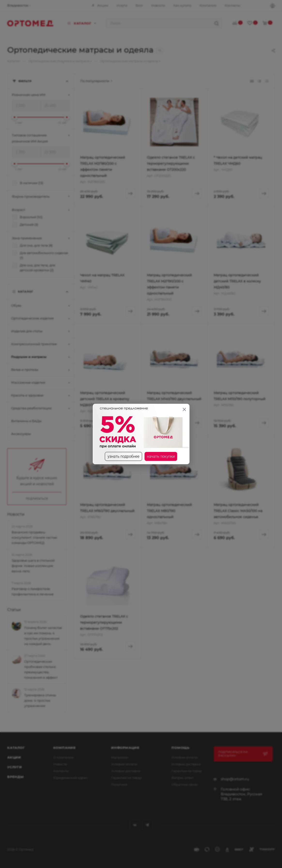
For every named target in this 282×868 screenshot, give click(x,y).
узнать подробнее (123, 456)
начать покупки (161, 456)
